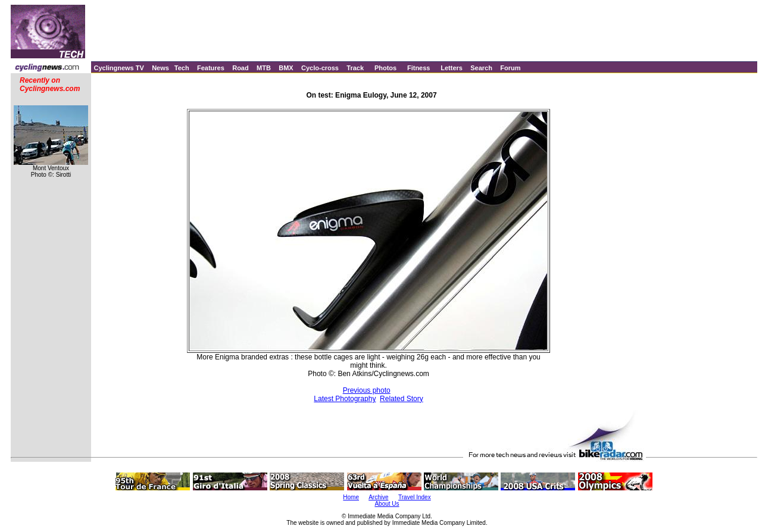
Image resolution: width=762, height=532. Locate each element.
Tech (182, 68)
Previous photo (367, 390)
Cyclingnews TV (118, 68)
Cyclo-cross (320, 68)
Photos (385, 68)
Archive (378, 497)
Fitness (419, 68)
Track (355, 68)
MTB (264, 68)
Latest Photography (345, 399)
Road (241, 68)
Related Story (402, 399)
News (160, 68)
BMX (286, 68)
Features (211, 68)
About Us (387, 504)
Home (351, 497)
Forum (510, 68)
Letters (452, 68)
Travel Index (415, 497)
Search (481, 68)
